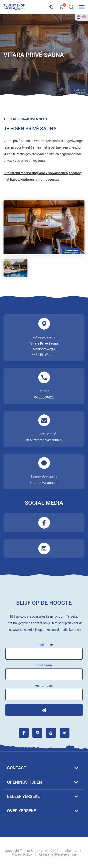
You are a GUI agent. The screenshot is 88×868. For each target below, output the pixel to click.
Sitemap (71, 851)
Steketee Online (65, 854)
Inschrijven (44, 710)
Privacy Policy (22, 854)
